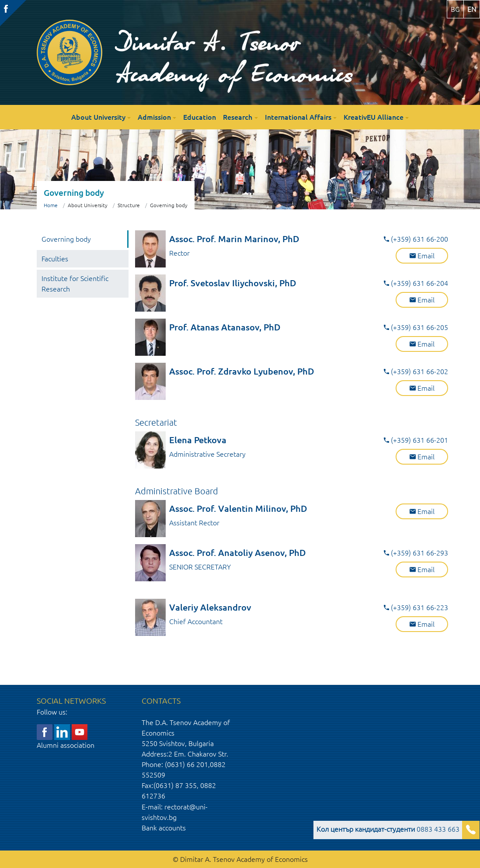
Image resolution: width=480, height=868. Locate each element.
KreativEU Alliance (374, 117)
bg (455, 9)
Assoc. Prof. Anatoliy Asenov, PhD (238, 553)
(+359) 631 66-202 (416, 372)
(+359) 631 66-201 (416, 440)
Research (238, 117)
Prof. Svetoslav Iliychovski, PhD (233, 283)
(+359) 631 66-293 (416, 553)
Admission (154, 117)
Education (200, 117)
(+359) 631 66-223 (416, 608)
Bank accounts (164, 828)
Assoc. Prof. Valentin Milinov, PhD (238, 509)
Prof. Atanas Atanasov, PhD (225, 327)
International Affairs (298, 117)
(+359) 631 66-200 (416, 239)
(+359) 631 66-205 (416, 327)
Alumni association (66, 745)
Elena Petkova (198, 440)
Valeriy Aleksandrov (210, 607)
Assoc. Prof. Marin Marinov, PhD (234, 239)
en (472, 9)
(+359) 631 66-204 (416, 283)
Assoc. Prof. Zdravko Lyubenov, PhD (242, 371)
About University (98, 117)
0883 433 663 (388, 829)
